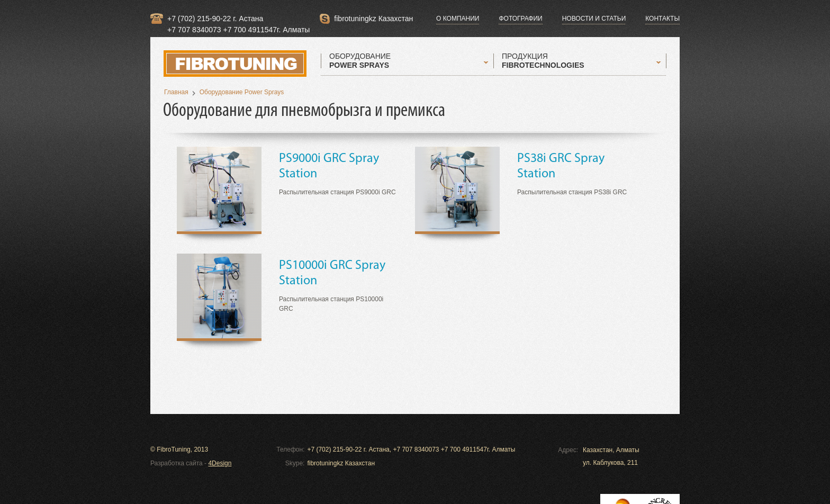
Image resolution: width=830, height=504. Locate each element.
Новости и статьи (594, 19)
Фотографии (520, 19)
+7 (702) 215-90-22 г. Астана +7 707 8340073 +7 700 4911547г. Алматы (238, 19)
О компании (458, 19)
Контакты (662, 19)
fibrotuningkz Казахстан (373, 19)
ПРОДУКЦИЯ (543, 61)
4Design (220, 463)
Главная (176, 92)
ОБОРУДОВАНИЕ (360, 61)
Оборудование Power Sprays (242, 92)
